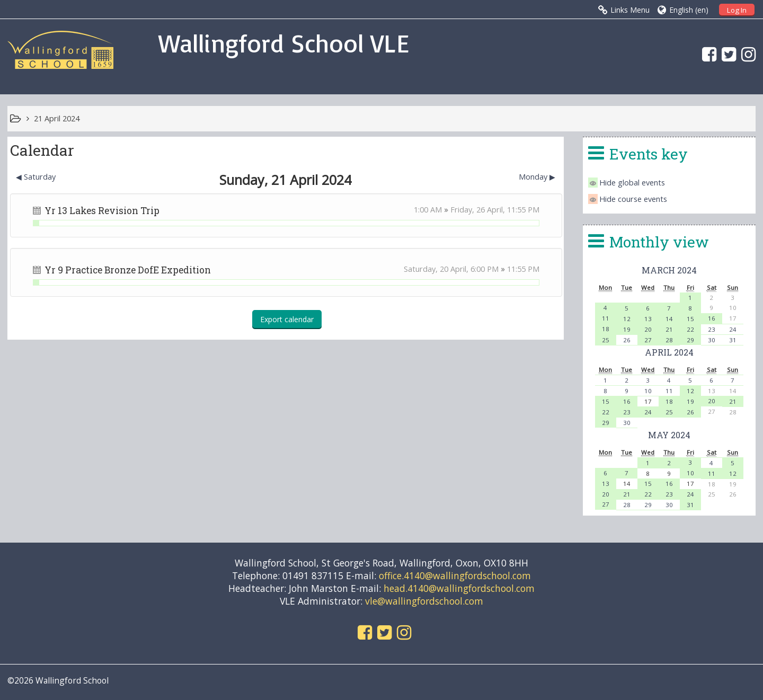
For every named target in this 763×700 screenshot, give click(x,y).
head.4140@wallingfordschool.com (459, 588)
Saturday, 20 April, (437, 269)
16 (712, 318)
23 (712, 329)
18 (606, 329)
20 (648, 329)
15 (690, 319)
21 (669, 329)
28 (669, 340)
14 (669, 319)
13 (648, 319)
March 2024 (669, 270)
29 (690, 340)
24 (733, 329)
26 (627, 340)
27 (648, 340)
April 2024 (669, 352)
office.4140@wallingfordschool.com (455, 575)
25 (606, 340)
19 (627, 329)
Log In (737, 10)
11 (606, 318)
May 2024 (669, 435)
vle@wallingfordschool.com (424, 601)
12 (627, 319)
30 (712, 340)
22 (690, 329)
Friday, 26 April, (479, 210)
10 (648, 391)
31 (733, 340)
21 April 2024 (57, 118)
